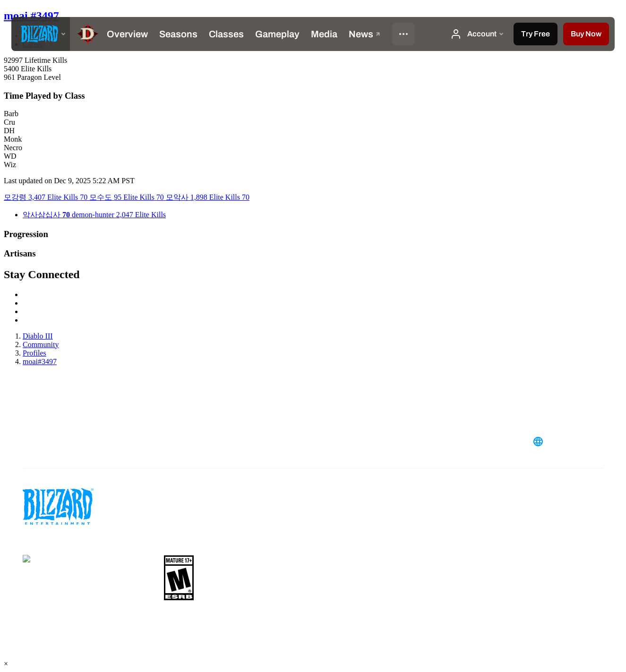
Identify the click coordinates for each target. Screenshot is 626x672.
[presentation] (41, 34)
